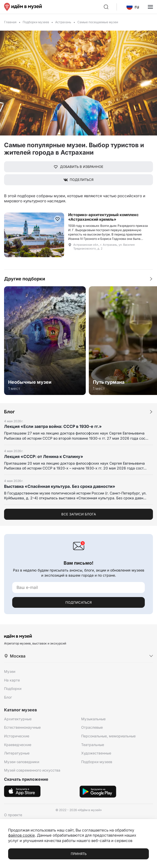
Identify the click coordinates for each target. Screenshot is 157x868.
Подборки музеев (36, 22)
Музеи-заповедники (22, 762)
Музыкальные (93, 719)
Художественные (96, 753)
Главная (10, 22)
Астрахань (63, 22)
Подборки (13, 689)
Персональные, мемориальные (108, 736)
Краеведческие (18, 745)
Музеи (10, 671)
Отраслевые (92, 727)
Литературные (17, 753)
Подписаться (78, 602)
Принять (79, 854)
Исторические (17, 736)
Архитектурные (18, 719)
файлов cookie (22, 835)
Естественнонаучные (22, 727)
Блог (8, 697)
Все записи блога (79, 514)
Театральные (93, 745)
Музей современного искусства (32, 770)
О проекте (13, 815)
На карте (12, 680)
